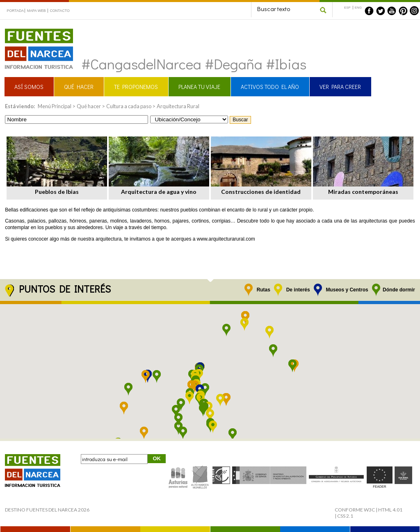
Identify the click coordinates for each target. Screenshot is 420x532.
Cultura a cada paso (129, 106)
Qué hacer (89, 106)
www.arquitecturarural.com (226, 239)
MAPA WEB (37, 11)
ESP (347, 8)
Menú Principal (55, 106)
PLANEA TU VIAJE (199, 87)
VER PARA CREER (340, 87)
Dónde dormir (399, 290)
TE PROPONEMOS (136, 87)
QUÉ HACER (79, 87)
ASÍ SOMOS (29, 87)
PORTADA (16, 11)
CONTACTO (59, 11)
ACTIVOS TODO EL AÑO (270, 87)
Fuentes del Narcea (34, 32)
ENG (358, 8)
